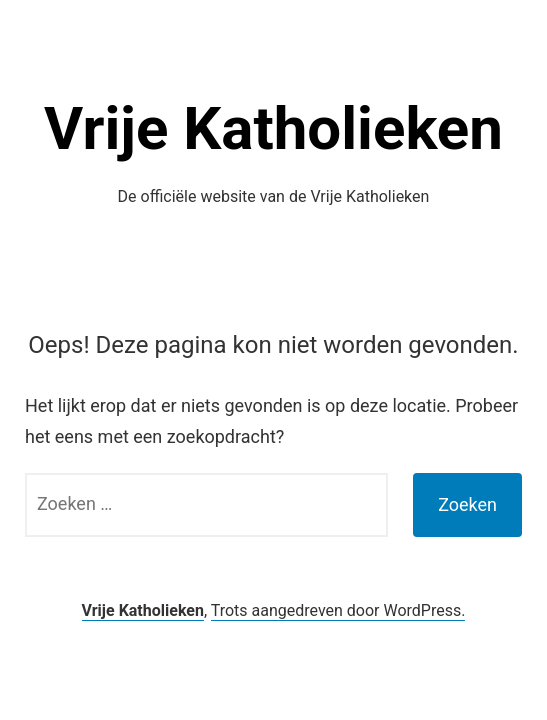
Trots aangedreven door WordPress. (338, 610)
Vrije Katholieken (273, 128)
